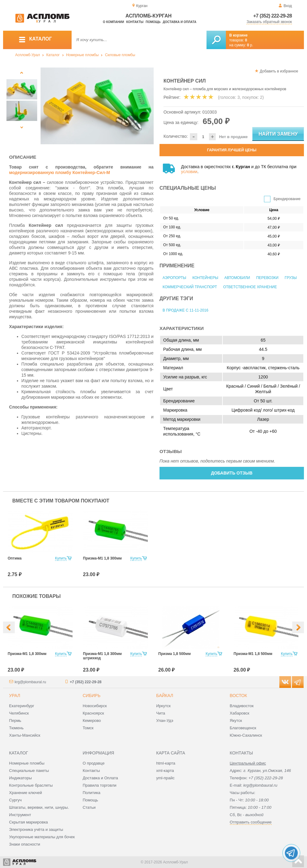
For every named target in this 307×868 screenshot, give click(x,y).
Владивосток (242, 706)
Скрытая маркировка (29, 822)
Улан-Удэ (165, 721)
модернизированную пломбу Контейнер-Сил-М (60, 172)
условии (189, 172)
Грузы (291, 278)
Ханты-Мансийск (25, 735)
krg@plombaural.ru (30, 682)
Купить (61, 558)
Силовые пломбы (120, 55)
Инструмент (20, 815)
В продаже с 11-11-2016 (185, 310)
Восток (238, 696)
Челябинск (19, 713)
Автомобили (237, 278)
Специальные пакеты (29, 771)
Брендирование (287, 199)
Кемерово (92, 721)
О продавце (94, 763)
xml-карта (165, 771)
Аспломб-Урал (28, 55)
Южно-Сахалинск (246, 735)
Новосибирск (95, 706)
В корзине (238, 35)
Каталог (53, 55)
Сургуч (16, 800)
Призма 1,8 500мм (175, 654)
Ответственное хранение (250, 287)
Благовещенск (243, 728)
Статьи (89, 807)
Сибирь (92, 696)
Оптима (15, 558)
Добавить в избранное (279, 71)
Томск (88, 728)
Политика (92, 793)
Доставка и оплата (180, 22)
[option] (97, 106)
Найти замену (278, 134)
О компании (114, 22)
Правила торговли (100, 785)
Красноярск (93, 713)
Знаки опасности (25, 844)
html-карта (166, 763)
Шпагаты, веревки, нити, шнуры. (39, 807)
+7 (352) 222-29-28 (273, 16)
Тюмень (16, 728)
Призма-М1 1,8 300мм (102, 558)
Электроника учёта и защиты (36, 829)
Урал (15, 696)
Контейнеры (205, 278)
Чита (161, 713)
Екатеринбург (22, 706)
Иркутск (163, 706)
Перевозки (267, 278)
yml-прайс (165, 778)
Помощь (153, 22)
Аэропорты (174, 278)
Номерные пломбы (82, 55)
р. (250, 45)
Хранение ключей (26, 793)
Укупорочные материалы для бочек (42, 837)
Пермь (15, 721)
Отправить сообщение (251, 822)
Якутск (236, 721)
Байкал (165, 696)
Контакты (135, 22)
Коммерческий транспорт (190, 287)
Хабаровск (240, 713)
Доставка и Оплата (100, 778)
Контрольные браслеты (31, 785)
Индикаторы (21, 778)
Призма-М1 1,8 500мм (253, 654)
